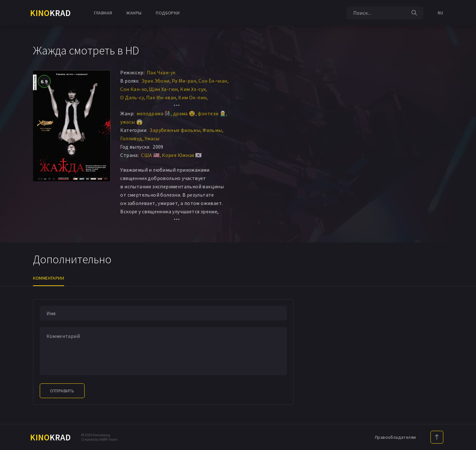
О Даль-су (132, 97)
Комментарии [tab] (49, 278)
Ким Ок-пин (192, 97)
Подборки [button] (168, 13)
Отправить (62, 391)
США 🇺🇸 (150, 155)
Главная (103, 13)
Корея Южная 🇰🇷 (182, 155)
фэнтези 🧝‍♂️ (212, 113)
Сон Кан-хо (134, 89)
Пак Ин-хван (161, 97)
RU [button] (441, 13)
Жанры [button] (134, 13)
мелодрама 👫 (154, 113)
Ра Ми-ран (184, 81)
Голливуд (131, 138)
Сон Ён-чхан (213, 81)
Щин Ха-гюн (163, 89)
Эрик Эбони (156, 81)
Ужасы (152, 138)
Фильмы (212, 130)
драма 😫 (184, 113)
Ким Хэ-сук (193, 89)
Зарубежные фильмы (175, 130)
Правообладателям (395, 437)
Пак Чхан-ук (161, 72)
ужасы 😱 (131, 122)
